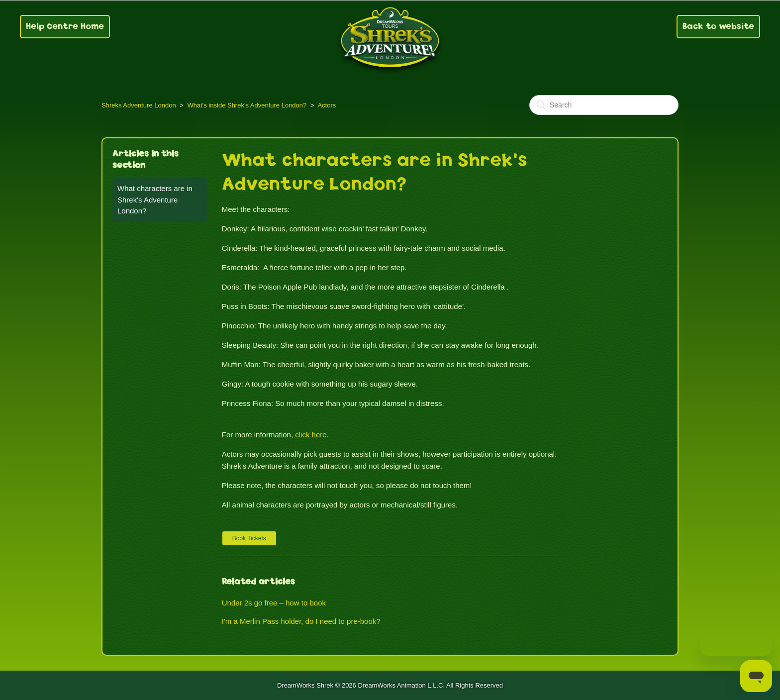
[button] (249, 538)
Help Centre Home (65, 26)
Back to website (718, 26)
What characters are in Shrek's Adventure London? (155, 200)
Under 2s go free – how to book (274, 603)
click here (311, 435)
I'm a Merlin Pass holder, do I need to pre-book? (301, 621)
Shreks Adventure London (139, 105)
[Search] (604, 105)
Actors (327, 105)
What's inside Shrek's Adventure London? (247, 105)
